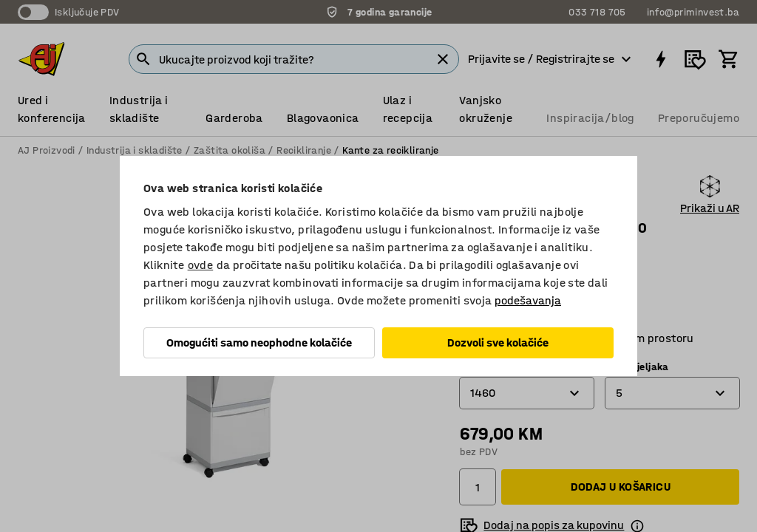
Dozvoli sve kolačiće (498, 342)
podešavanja (528, 300)
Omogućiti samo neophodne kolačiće (259, 342)
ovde (201, 265)
